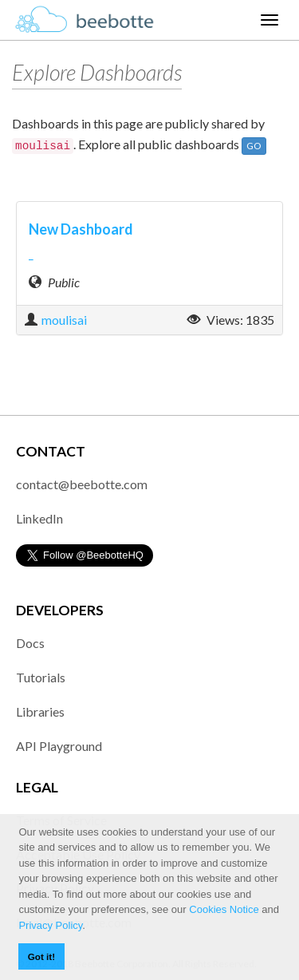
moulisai (64, 320)
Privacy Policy (50, 925)
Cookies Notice (224, 909)
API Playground (59, 746)
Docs (30, 643)
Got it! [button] (41, 956)
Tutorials (41, 677)
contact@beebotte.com (82, 484)
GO (254, 146)
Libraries (40, 711)
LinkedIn (39, 518)
